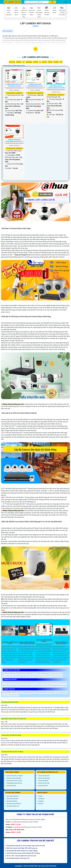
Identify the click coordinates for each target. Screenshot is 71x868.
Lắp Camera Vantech (12, 799)
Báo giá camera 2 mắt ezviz (28, 676)
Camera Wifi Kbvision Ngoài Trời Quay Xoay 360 (45, 683)
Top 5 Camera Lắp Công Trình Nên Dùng (12, 676)
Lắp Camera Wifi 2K (62, 683)
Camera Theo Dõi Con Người (15, 776)
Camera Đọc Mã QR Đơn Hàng (11, 735)
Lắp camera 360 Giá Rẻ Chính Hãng (11, 695)
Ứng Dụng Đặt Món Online (10, 702)
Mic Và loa (12, 62)
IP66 (61, 62)
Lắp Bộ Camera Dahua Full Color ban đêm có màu (46, 692)
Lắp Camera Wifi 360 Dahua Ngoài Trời (25, 683)
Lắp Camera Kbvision (12, 796)
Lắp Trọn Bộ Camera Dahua (28, 692)
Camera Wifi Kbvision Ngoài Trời (25, 686)
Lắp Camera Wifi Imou (13, 806)
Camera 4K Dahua (43, 781)
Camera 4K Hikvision (44, 778)
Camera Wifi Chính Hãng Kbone (10, 686)
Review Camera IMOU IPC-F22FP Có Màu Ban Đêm (27, 643)
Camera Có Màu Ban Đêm (14, 778)
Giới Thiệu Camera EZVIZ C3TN (10, 643)
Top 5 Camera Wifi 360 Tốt (9, 683)
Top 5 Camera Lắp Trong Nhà (56, 673)
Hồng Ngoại (29, 62)
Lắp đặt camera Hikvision (14, 804)
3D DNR (50, 62)
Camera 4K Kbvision (44, 776)
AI (40, 62)
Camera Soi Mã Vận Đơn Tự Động (12, 752)
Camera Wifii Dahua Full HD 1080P (42, 686)
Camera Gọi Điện (11, 786)
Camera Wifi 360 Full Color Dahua (59, 686)
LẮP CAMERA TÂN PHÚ (13, 2)
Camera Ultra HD (43, 786)
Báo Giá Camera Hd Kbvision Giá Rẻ (61, 643)
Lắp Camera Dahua (12, 801)
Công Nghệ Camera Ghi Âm (14, 783)
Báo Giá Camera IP (58, 676)
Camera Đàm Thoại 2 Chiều (14, 781)
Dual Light (19, 62)
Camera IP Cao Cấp (44, 783)
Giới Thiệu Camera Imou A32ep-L (44, 641)
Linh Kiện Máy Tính (63, 692)
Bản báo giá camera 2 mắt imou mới (44, 676)
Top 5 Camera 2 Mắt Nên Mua (41, 673)
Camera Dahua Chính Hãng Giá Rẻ (14, 66)
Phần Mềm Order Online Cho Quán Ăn (14, 719)
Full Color (36, 62)
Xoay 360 (44, 62)
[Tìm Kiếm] (37, 2)
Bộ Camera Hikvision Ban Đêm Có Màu (11, 692)
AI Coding (56, 62)
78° (24, 62)
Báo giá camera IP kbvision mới (10, 673)
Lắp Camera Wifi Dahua (35, 23)
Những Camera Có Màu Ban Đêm (26, 673)
